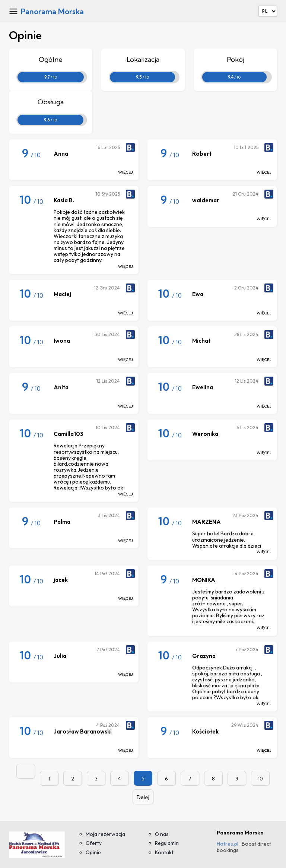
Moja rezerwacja (105, 834)
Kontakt (164, 852)
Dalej (143, 797)
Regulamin (167, 843)
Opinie (93, 852)
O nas (162, 834)
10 (260, 779)
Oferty (94, 843)
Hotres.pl (228, 844)
